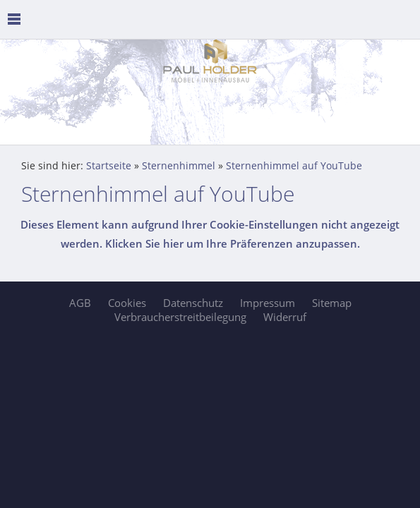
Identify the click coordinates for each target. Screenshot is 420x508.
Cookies (127, 303)
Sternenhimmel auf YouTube (294, 166)
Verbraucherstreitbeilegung (180, 317)
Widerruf (285, 317)
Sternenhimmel (179, 166)
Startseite (109, 166)
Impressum (268, 303)
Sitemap (332, 303)
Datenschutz (193, 303)
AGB (80, 303)
